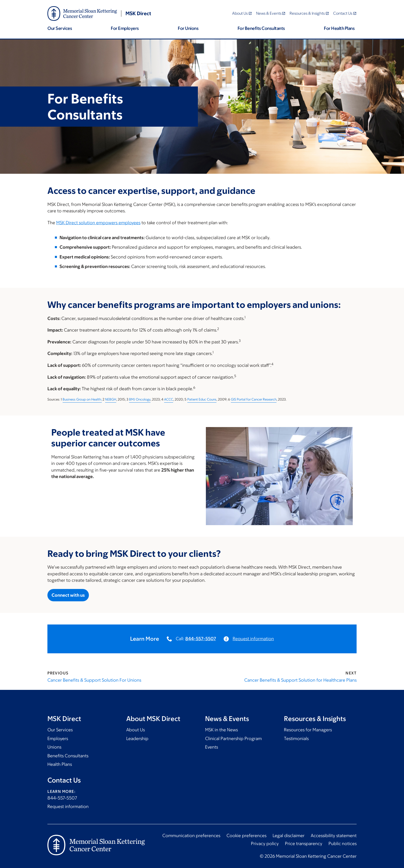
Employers (58, 739)
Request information (253, 639)
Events (212, 747)
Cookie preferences (246, 836)
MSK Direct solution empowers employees (98, 223)
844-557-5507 (201, 639)
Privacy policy (265, 844)
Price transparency (304, 844)
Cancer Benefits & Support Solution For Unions (94, 680)
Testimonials (296, 739)
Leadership (137, 739)
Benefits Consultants (68, 756)
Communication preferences (191, 836)
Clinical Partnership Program (233, 739)
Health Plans (60, 764)
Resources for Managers (308, 730)
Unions (54, 747)
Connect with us (68, 595)
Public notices (343, 844)
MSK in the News (221, 730)
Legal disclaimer (289, 836)
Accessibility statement (334, 836)
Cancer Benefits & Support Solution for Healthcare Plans (300, 680)
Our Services (60, 730)
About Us (136, 730)
